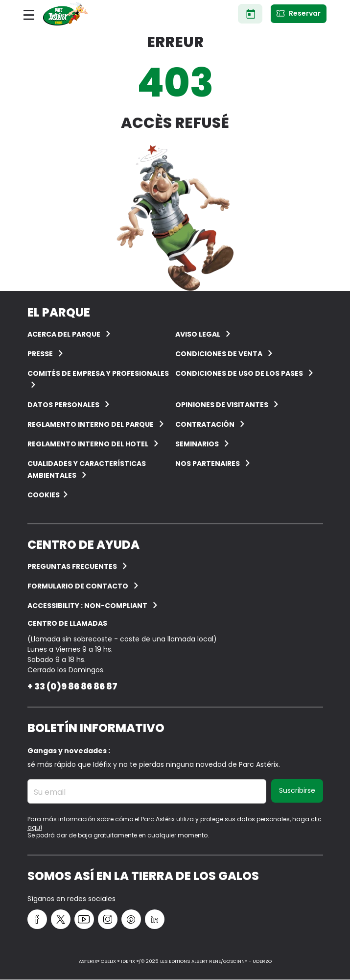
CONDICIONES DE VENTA (219, 354)
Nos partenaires (208, 464)
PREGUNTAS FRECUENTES (72, 566)
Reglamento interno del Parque (91, 424)
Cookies (44, 495)
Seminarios (197, 444)
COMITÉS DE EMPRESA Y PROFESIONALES (98, 373)
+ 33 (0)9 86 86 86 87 (72, 686)
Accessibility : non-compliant (87, 606)
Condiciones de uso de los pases (239, 373)
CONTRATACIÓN (205, 424)
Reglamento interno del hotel (88, 444)
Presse (40, 354)
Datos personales (63, 405)
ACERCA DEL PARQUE (64, 334)
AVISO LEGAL (198, 334)
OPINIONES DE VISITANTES (222, 405)
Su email (50, 792)
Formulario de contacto (78, 586)
